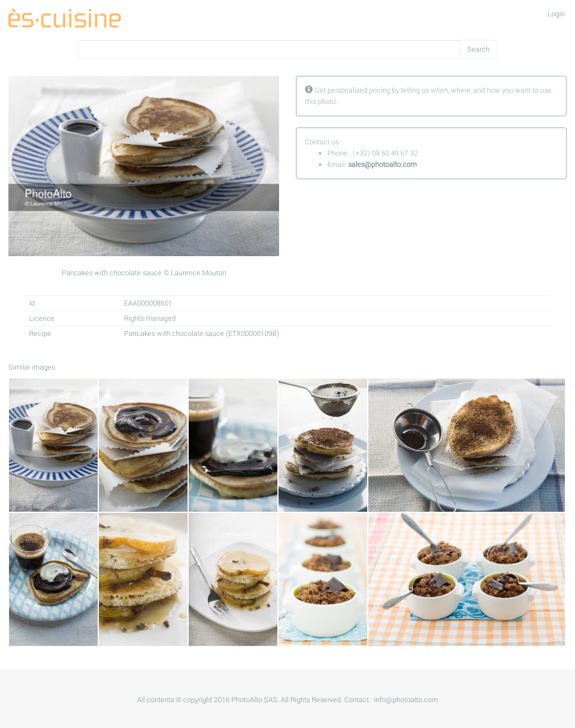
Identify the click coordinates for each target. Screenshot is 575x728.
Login (556, 14)
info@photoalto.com (406, 700)
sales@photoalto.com (382, 165)
